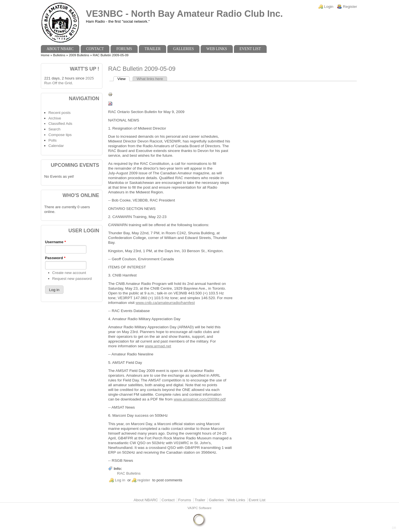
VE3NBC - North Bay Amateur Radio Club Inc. (184, 14)
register (144, 480)
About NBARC (60, 49)
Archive (55, 118)
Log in (120, 480)
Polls (52, 140)
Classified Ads (60, 124)
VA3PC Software (199, 508)
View (124, 79)
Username (56, 242)
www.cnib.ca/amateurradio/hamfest (165, 303)
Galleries (184, 49)
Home (45, 55)
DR (394, 528)
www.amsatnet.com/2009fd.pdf (200, 399)
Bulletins (59, 55)
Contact (95, 49)
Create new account (69, 273)
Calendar (56, 146)
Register (350, 7)
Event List (250, 49)
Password (55, 258)
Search (54, 129)
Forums (124, 49)
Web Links (217, 49)
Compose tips (60, 135)
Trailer (153, 49)
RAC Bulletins (129, 473)
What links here (150, 79)
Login (329, 7)
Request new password (72, 279)
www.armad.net (158, 346)
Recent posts (59, 113)
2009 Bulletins (79, 55)
